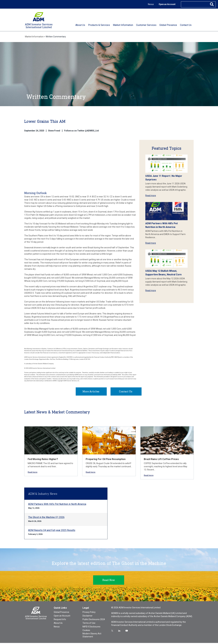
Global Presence (61, 613)
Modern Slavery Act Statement (92, 636)
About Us (58, 624)
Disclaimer (88, 617)
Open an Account (167, 4)
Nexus (151, 4)
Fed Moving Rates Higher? (43, 460)
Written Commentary (56, 37)
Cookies (86, 631)
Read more (151, 196)
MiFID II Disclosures (91, 628)
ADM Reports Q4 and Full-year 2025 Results (52, 531)
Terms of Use (89, 624)
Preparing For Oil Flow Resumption (106, 460)
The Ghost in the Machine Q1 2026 (46, 518)
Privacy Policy (89, 613)
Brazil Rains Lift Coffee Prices (161, 460)
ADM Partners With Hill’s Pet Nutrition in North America (57, 505)
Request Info (60, 620)
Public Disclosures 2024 (94, 620)
